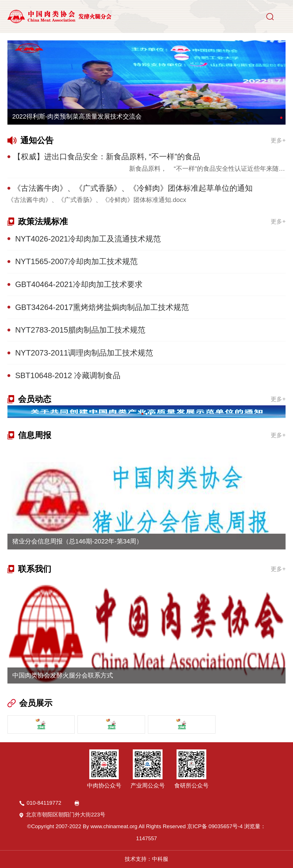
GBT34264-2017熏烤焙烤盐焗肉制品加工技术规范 (102, 307)
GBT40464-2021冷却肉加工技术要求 (79, 284)
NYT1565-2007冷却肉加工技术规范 (76, 261)
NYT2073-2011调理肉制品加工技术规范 (84, 353)
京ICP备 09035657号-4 (215, 826)
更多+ (278, 140)
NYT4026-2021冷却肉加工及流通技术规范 (88, 239)
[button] (281, 118)
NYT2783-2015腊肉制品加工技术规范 (80, 330)
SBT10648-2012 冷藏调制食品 (68, 375)
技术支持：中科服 (146, 859)
